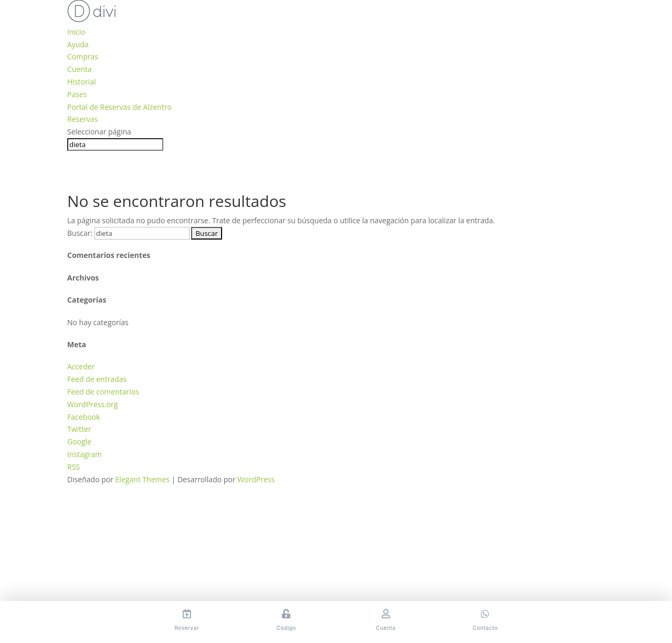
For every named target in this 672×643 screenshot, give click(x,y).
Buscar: (80, 233)
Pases (77, 94)
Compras (83, 56)
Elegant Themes (143, 479)
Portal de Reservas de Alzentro (119, 107)
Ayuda (78, 44)
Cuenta (80, 69)
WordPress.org (92, 404)
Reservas (82, 119)
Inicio (76, 32)
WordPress (256, 479)
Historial (82, 82)
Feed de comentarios (103, 392)
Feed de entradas (97, 379)
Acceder (81, 366)
